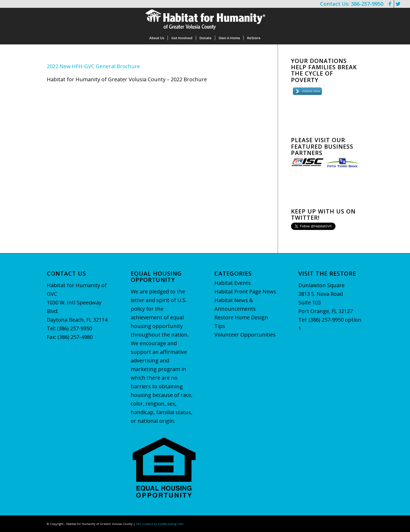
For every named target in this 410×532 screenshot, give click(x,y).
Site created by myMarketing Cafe (160, 524)
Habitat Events (233, 283)
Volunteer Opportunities (245, 335)
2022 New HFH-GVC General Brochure (93, 66)
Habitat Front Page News (245, 291)
